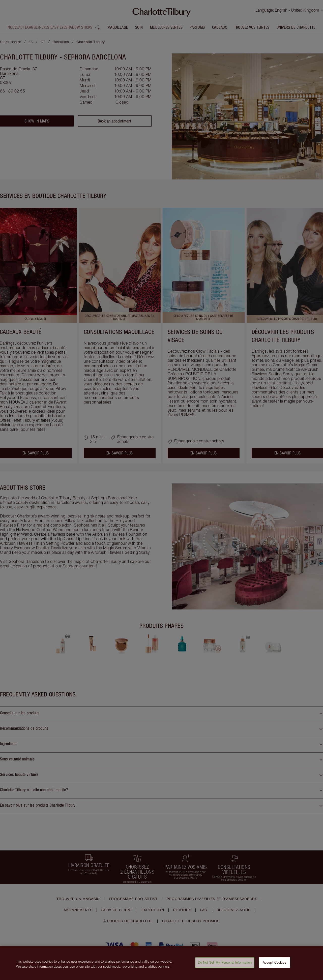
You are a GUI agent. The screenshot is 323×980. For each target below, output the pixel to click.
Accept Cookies (275, 965)
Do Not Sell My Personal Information (225, 965)
